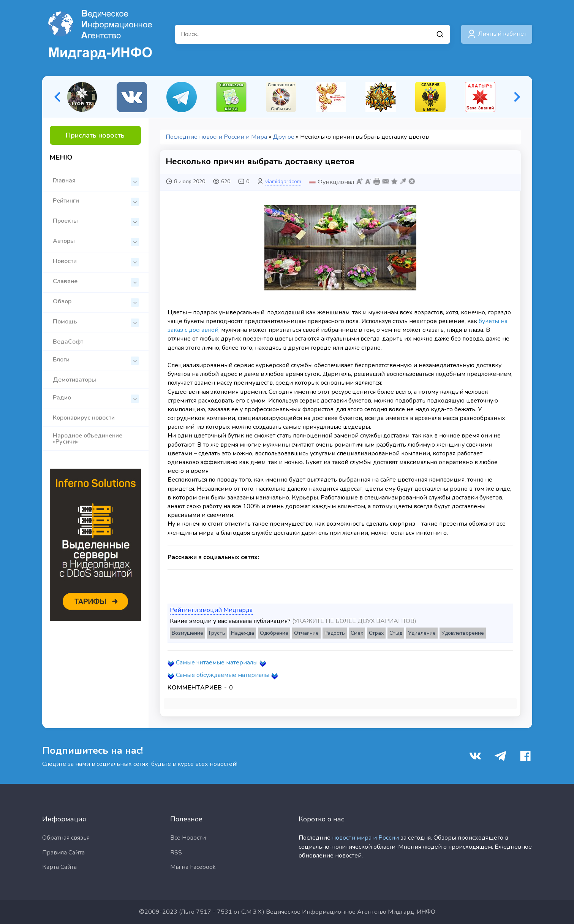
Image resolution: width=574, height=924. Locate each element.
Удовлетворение (463, 633)
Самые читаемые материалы (217, 662)
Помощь (96, 322)
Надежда (243, 633)
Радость (335, 633)
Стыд (396, 633)
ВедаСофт (68, 342)
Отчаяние (306, 633)
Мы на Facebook (193, 867)
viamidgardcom (283, 181)
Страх (376, 633)
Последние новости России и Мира (216, 137)
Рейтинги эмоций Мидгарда (211, 610)
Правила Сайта (63, 853)
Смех (357, 633)
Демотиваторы (74, 380)
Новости (96, 262)
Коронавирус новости (84, 418)
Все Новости (188, 838)
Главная (96, 181)
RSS (176, 853)
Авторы (96, 242)
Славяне (96, 282)
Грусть (217, 633)
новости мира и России (365, 838)
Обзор (96, 302)
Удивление (422, 633)
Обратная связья (66, 838)
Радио (96, 398)
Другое (284, 137)
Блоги (96, 360)
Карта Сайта (59, 867)
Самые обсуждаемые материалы (223, 675)
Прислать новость (95, 135)
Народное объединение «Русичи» (88, 439)
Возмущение (187, 633)
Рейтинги (96, 201)
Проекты (96, 221)
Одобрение (274, 633)
